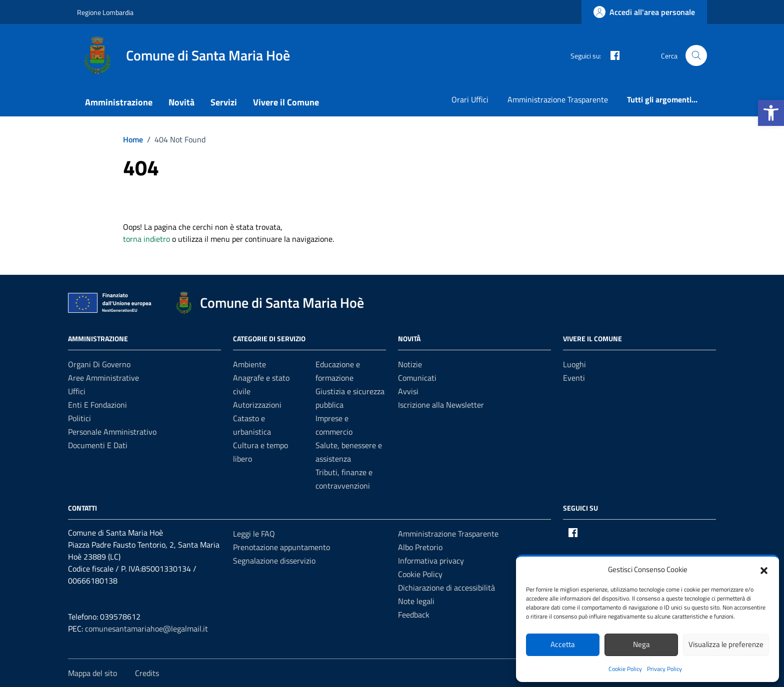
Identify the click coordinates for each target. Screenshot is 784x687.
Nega (641, 644)
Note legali (416, 601)
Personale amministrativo (112, 432)
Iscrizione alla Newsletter (441, 405)
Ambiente (249, 364)
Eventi (574, 378)
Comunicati (417, 378)
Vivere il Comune (286, 102)
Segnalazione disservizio (274, 561)
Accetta (563, 644)
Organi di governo (99, 364)
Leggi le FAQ (254, 534)
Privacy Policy (664, 669)
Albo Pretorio (420, 547)
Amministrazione (119, 102)
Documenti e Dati (98, 445)
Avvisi (408, 391)
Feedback (414, 615)
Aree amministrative (103, 378)
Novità (181, 102)
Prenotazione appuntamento (281, 547)
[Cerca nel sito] (696, 56)
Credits (147, 673)
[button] (771, 113)
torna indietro (146, 239)
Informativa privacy (431, 561)
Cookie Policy (625, 669)
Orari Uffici (470, 99)
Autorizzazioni (257, 405)
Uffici (77, 391)
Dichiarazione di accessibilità (446, 588)
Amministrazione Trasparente (558, 99)
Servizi (224, 102)
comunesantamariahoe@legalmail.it (146, 629)
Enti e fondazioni (97, 405)
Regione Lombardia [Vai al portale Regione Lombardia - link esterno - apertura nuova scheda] (105, 12)
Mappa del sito (92, 673)
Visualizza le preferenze (726, 644)
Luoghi (574, 364)
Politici (79, 418)
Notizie (410, 364)
